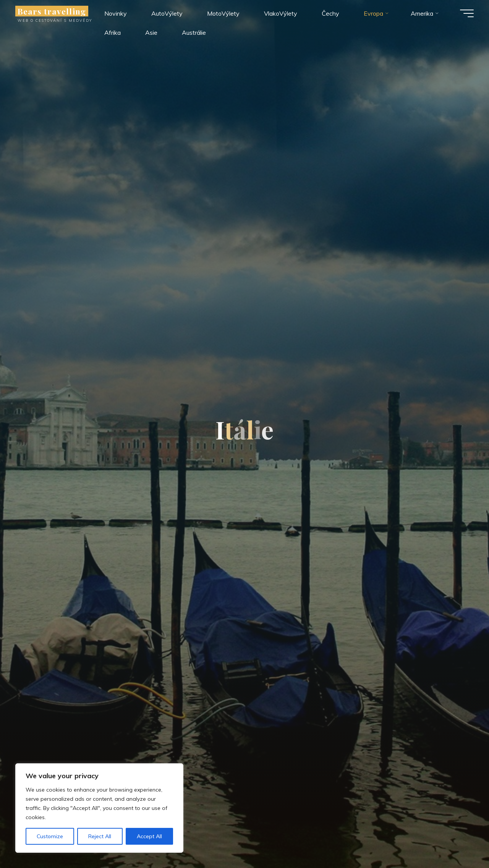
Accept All (149, 836)
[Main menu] (467, 13)
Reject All (100, 836)
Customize (50, 836)
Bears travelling (52, 11)
